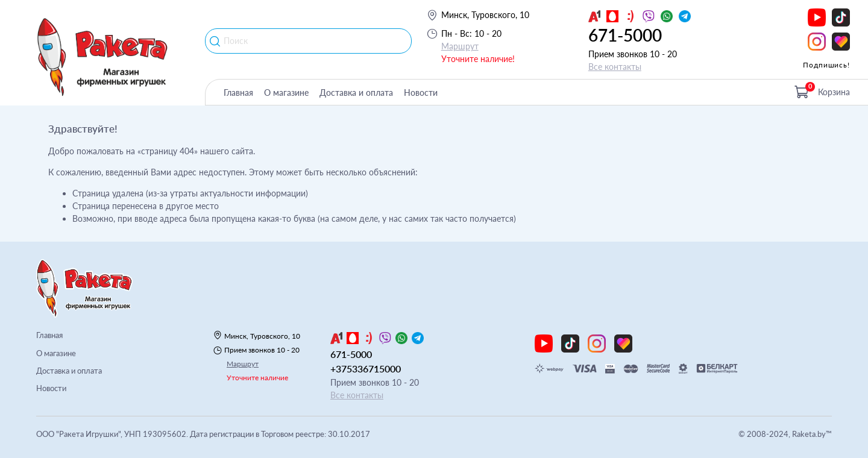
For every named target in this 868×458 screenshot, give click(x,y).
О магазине (286, 93)
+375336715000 (366, 369)
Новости (421, 93)
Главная (238, 93)
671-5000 (625, 35)
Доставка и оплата (356, 93)
